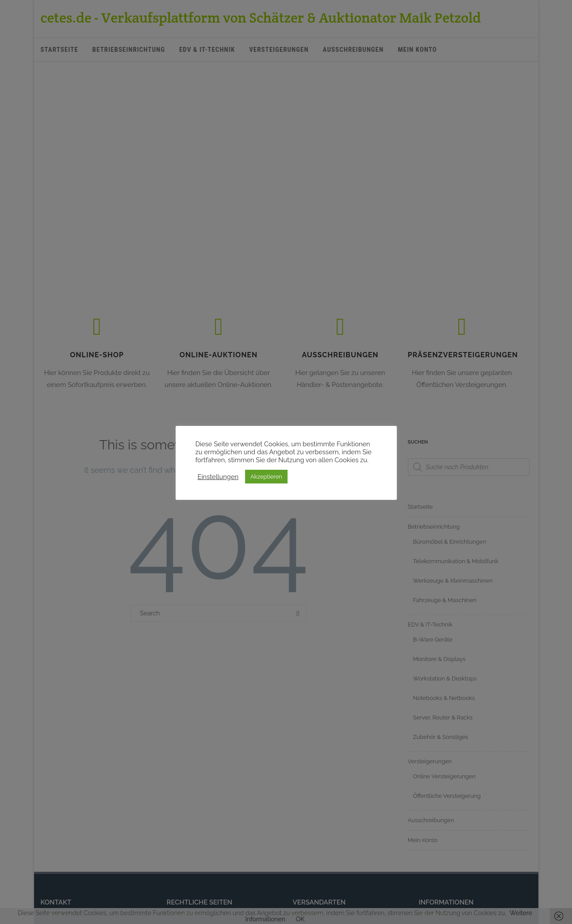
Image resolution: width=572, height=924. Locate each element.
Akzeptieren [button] (266, 477)
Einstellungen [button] (218, 477)
